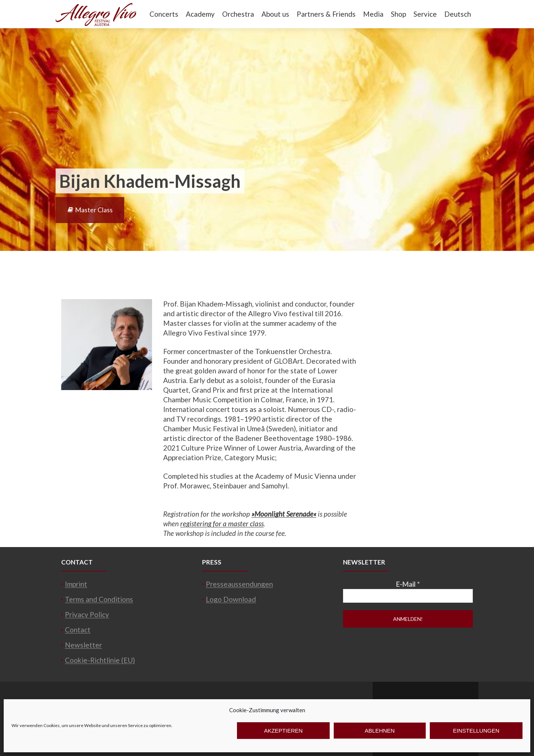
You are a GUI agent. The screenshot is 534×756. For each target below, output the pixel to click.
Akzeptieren (283, 731)
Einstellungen (476, 731)
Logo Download (231, 599)
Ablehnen (380, 731)
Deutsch (458, 14)
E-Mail (408, 584)
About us (275, 14)
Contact (78, 630)
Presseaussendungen (239, 584)
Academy (200, 14)
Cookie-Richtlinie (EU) (100, 660)
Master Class (90, 210)
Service (425, 14)
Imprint (76, 584)
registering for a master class (222, 523)
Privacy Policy (87, 614)
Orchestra (238, 14)
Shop (398, 14)
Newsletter (83, 645)
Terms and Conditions (99, 599)
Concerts (164, 14)
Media (373, 14)
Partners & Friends (326, 14)
